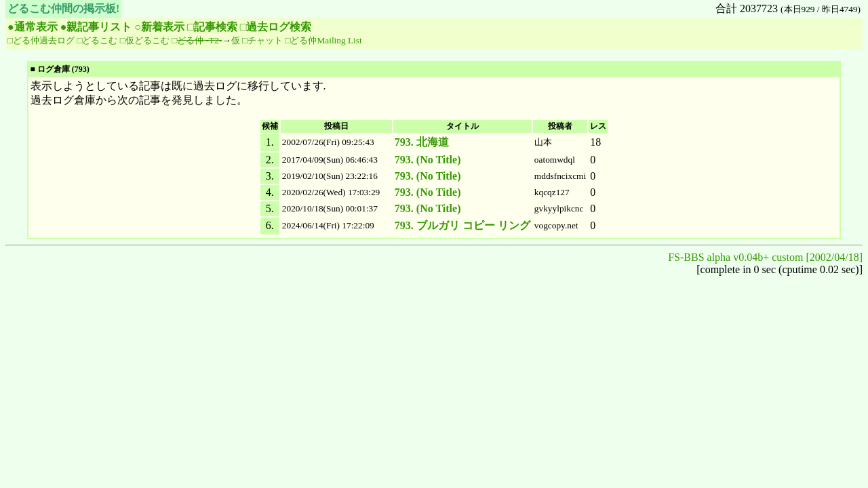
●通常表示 (33, 27)
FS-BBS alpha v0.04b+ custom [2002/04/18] (765, 257)
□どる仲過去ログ (41, 40)
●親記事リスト (96, 27)
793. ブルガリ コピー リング (462, 225)
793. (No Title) (428, 160)
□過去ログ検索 (276, 27)
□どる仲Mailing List (323, 40)
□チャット (262, 40)
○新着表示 (159, 27)
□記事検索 (212, 27)
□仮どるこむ (145, 40)
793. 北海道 (422, 142)
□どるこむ (97, 40)
